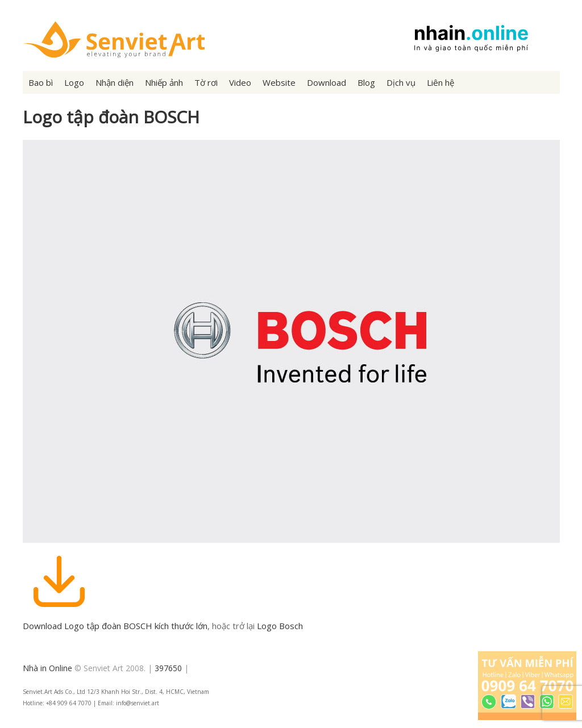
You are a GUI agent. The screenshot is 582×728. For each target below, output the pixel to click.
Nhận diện (115, 82)
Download (327, 82)
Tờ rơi (206, 82)
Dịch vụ (401, 82)
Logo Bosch (280, 626)
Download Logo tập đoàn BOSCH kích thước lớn (115, 626)
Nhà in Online (47, 668)
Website (279, 82)
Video (240, 82)
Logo (74, 82)
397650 (168, 668)
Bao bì (41, 82)
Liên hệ (440, 82)
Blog (366, 82)
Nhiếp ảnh (164, 82)
